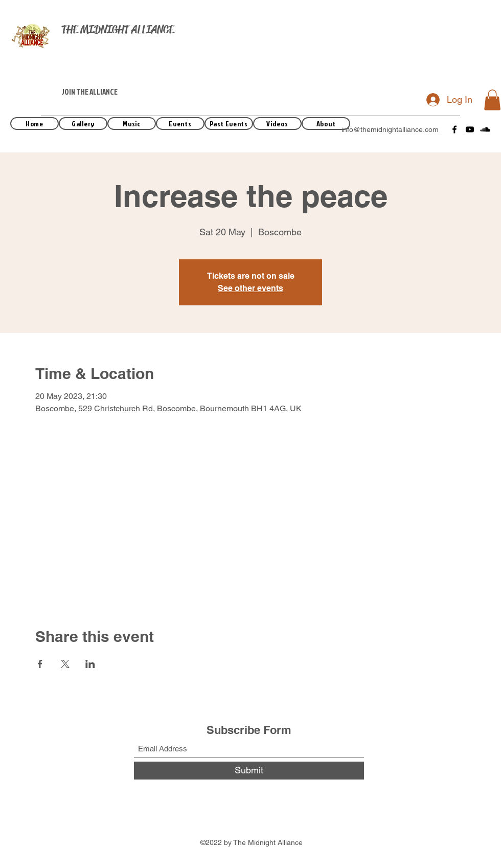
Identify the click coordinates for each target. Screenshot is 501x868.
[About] (326, 124)
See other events (250, 288)
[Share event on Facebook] (40, 664)
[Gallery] (83, 124)
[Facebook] (454, 129)
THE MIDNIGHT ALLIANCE (118, 30)
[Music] (132, 124)
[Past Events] (229, 124)
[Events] (180, 124)
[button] (492, 100)
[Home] (35, 124)
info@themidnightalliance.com (390, 129)
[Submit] (249, 771)
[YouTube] (470, 129)
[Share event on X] (65, 664)
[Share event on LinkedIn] (90, 664)
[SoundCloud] (485, 129)
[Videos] (277, 124)
